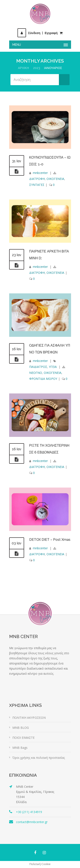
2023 (37, 68)
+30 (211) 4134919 (29, 812)
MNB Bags (20, 748)
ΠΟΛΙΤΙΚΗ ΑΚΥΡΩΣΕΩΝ (29, 718)
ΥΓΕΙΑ (53, 367)
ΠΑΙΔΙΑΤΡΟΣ (38, 367)
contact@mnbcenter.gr (32, 822)
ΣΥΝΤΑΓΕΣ (37, 185)
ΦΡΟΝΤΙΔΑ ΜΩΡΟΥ (43, 379)
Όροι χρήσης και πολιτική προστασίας (39, 758)
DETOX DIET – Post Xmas (50, 540)
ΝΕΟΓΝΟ (36, 373)
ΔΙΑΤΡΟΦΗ (37, 179)
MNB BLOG (21, 728)
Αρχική (23, 68)
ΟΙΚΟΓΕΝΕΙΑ (55, 179)
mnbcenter (40, 173)
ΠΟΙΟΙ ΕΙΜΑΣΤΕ (23, 738)
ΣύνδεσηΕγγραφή (38, 33)
